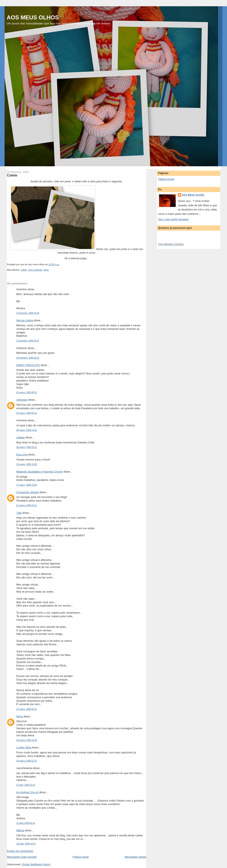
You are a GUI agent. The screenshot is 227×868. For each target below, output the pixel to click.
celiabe (21, 437)
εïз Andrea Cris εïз (27, 792)
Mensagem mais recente (22, 857)
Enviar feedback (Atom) (36, 864)
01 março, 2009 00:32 (27, 392)
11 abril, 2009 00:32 (26, 823)
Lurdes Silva (24, 747)
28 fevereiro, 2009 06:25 (28, 358)
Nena (19, 716)
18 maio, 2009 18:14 (26, 844)
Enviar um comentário (20, 851)
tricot (46, 270)
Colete (12, 175)
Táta (19, 513)
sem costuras (35, 270)
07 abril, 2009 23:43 (26, 785)
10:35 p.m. (54, 264)
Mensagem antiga (135, 857)
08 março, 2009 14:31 (27, 430)
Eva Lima (22, 455)
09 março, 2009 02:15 (27, 447)
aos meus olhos (193, 195)
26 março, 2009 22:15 (27, 761)
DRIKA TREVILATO (28, 365)
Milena (20, 830)
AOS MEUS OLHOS (33, 17)
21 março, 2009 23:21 (27, 505)
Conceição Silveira (28, 492)
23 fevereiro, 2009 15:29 (28, 313)
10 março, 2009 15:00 (27, 464)
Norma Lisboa (25, 320)
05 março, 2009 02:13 (27, 413)
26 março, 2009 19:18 (27, 740)
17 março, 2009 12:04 (27, 485)
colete (24, 270)
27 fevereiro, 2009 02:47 (28, 341)
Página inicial (81, 857)
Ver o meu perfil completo (173, 219)
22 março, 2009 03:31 (27, 709)
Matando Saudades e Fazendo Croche (40, 472)
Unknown (22, 400)
